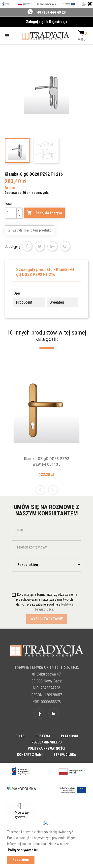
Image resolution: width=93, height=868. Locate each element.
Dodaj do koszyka (44, 213)
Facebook (40, 714)
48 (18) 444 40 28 (51, 12)
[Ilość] (11, 213)
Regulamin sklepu (47, 742)
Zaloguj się (35, 22)
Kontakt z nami (30, 755)
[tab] (47, 273)
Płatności (69, 736)
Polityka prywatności (46, 748)
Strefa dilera (65, 755)
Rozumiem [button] (21, 860)
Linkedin (54, 714)
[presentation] (41, 585)
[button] (82, 34)
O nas (20, 736)
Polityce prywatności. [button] (23, 850)
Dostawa (43, 736)
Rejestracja (58, 22)
